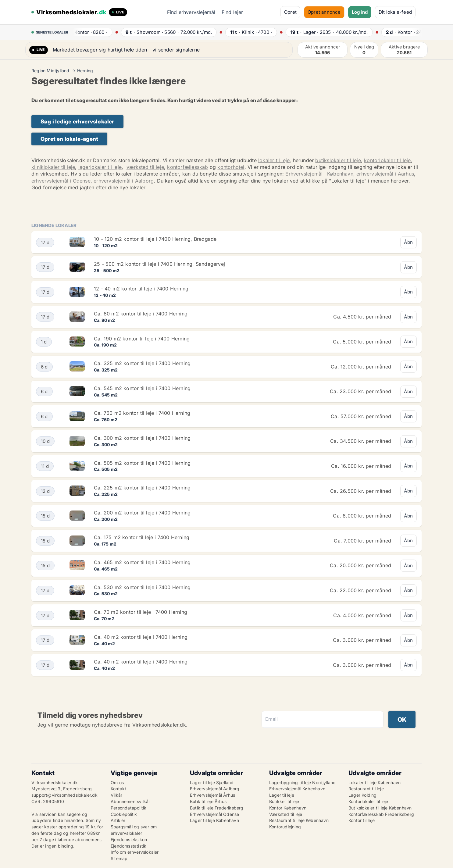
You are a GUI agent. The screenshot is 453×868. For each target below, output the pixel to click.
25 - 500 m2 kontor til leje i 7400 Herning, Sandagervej (159, 264)
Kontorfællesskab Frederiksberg (381, 814)
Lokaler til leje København (375, 783)
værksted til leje (145, 167)
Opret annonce (324, 12)
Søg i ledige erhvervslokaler (77, 121)
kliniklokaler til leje (53, 167)
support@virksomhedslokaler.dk (64, 795)
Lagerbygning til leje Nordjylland (303, 783)
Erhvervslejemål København (297, 789)
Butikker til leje (284, 801)
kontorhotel (231, 167)
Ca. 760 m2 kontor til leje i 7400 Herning (142, 413)
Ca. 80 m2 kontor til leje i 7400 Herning (141, 314)
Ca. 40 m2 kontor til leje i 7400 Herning (141, 637)
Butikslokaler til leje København (380, 808)
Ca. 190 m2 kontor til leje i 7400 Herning (142, 339)
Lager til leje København (214, 820)
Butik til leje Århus (208, 801)
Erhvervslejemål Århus (212, 795)
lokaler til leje (274, 160)
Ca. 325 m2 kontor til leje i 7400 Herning (142, 363)
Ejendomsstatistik (128, 846)
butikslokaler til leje (338, 160)
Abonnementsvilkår (130, 801)
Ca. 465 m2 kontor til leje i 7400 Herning (142, 562)
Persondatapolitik (128, 808)
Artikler (118, 820)
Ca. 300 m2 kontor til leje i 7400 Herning (142, 438)
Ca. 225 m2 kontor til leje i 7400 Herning (142, 488)
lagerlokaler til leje (100, 167)
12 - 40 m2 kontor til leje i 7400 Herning (141, 289)
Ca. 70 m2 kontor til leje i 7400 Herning (141, 612)
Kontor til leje (362, 820)
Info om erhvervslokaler (135, 852)
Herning (85, 71)
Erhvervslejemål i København (319, 174)
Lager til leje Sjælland (212, 783)
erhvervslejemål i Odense (61, 181)
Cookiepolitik (124, 814)
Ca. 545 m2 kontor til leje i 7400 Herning (142, 388)
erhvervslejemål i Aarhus (385, 174)
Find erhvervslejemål (191, 12)
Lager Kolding (363, 795)
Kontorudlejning (285, 827)
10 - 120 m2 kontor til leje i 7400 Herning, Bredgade (155, 239)
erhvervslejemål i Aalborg (124, 181)
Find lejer (232, 12)
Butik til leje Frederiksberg (217, 808)
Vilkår (116, 795)
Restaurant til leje (366, 789)
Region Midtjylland (50, 71)
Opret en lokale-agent (69, 139)
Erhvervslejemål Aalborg (215, 789)
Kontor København (288, 808)
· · (90, 32)
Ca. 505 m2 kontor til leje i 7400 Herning (142, 463)
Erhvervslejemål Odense (214, 814)
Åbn (408, 242)
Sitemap (119, 858)
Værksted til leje (286, 814)
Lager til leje (282, 795)
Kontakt (118, 789)
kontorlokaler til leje (387, 160)
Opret (290, 12)
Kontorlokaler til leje (368, 801)
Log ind (360, 12)
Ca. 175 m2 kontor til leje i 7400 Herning (142, 537)
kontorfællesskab (187, 167)
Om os (117, 783)
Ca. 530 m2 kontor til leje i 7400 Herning (142, 587)
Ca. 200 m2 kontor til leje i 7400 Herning (142, 513)
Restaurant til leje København (299, 820)
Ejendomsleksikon (129, 840)
